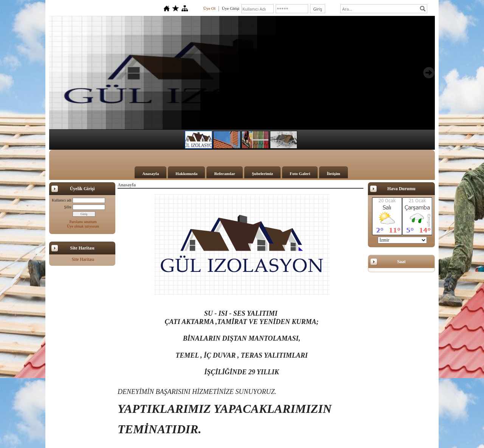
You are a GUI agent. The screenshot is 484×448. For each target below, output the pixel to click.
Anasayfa (150, 174)
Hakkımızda (186, 174)
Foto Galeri (300, 174)
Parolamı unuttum (83, 222)
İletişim (333, 174)
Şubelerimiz (262, 174)
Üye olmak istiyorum (83, 226)
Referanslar (225, 174)
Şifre (68, 207)
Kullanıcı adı (62, 200)
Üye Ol (209, 8)
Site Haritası (83, 259)
